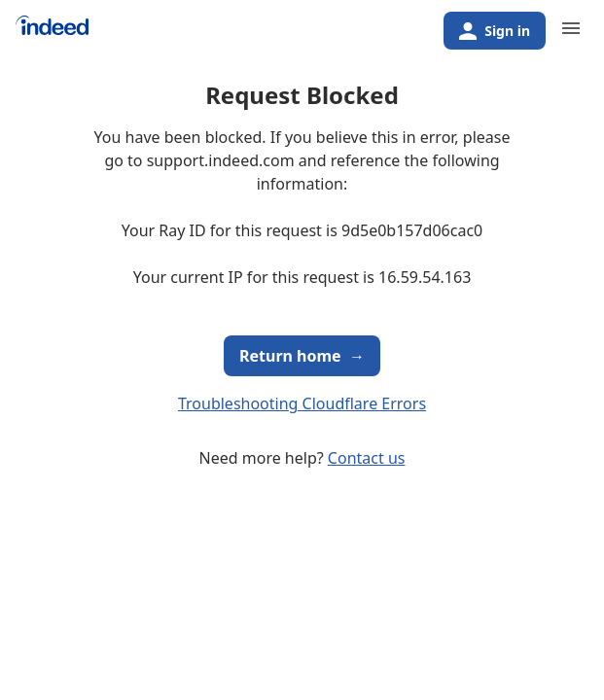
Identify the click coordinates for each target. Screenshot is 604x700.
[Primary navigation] (571, 28)
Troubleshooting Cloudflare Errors (302, 403)
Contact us (367, 458)
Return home (302, 356)
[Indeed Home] (52, 33)
